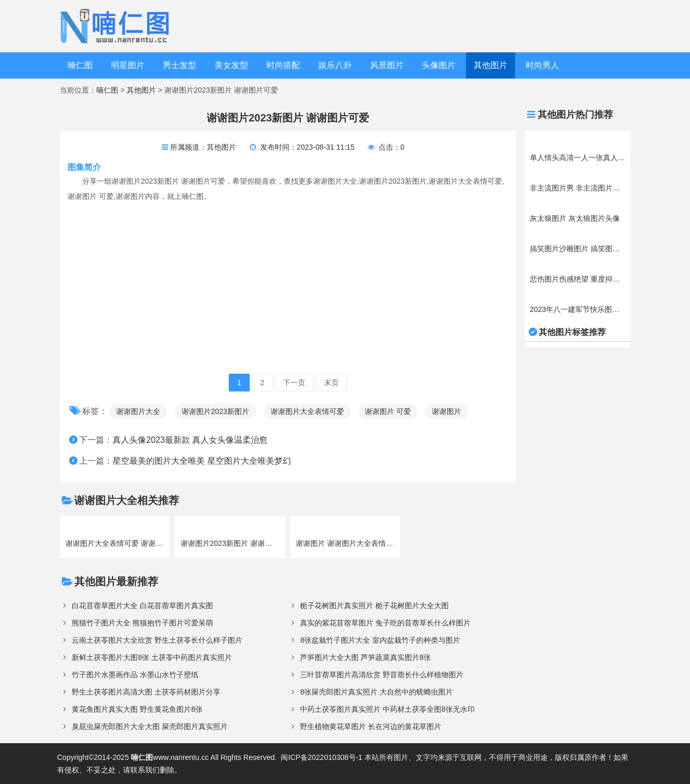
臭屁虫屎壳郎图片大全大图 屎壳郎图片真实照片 (150, 726)
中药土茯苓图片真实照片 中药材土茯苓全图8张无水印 (387, 709)
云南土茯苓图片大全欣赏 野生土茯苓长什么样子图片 (157, 640)
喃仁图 (80, 65)
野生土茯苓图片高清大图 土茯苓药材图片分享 (146, 692)
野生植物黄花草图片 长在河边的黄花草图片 (371, 726)
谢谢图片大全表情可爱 (307, 411)
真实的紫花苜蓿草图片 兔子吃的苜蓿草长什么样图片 (385, 623)
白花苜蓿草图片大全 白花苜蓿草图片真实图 (142, 606)
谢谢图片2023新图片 (215, 411)
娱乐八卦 (335, 65)
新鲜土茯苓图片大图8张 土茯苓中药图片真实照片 (152, 657)
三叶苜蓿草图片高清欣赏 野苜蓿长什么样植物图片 (382, 675)
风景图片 (387, 65)
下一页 (294, 383)
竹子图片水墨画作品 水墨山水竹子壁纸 (135, 675)
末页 (331, 383)
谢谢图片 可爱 (388, 411)
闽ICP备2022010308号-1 (321, 757)
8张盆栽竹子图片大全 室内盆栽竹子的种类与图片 (380, 640)
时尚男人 (542, 65)
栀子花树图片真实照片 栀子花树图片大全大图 (374, 606)
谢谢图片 (447, 411)
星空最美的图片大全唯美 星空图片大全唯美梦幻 (202, 461)
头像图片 (439, 65)
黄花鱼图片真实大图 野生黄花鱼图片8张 (137, 709)
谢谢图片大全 (138, 411)
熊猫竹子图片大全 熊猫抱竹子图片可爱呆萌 (142, 623)
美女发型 (231, 65)
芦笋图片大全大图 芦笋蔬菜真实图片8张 (365, 657)
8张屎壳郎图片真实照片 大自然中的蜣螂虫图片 (376, 692)
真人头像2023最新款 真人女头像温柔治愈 (190, 440)
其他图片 (491, 65)
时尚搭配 (283, 65)
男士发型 (180, 65)
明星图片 (128, 65)
